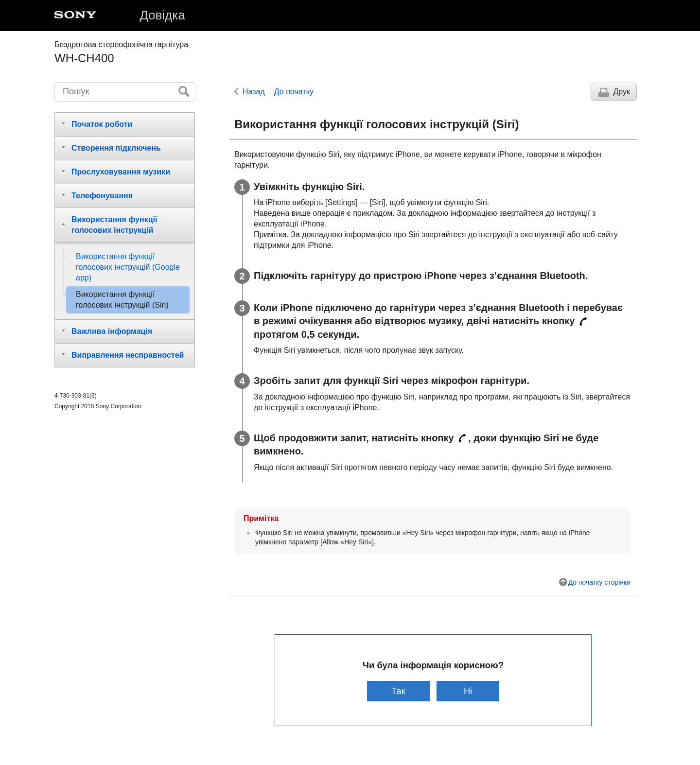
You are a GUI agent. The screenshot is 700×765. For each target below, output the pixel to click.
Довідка (162, 15)
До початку (294, 92)
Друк (621, 92)
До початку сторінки (599, 582)
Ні (468, 691)
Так (398, 691)
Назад (254, 92)
